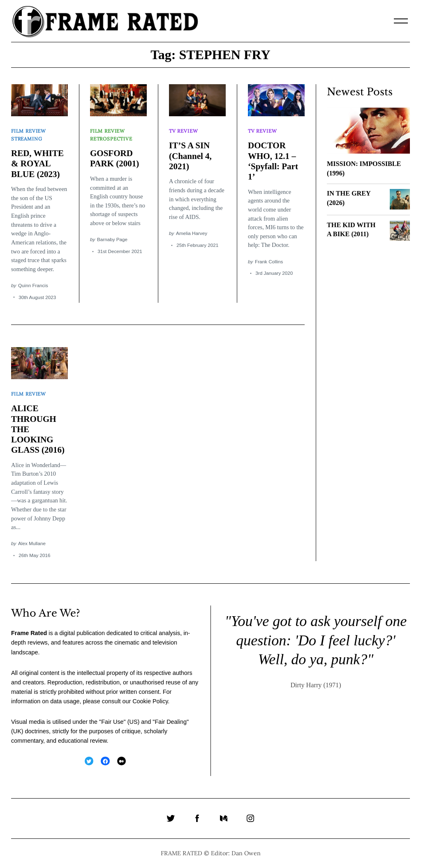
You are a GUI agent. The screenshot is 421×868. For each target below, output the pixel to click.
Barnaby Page (112, 239)
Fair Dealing (171, 722)
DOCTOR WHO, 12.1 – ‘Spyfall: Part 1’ (273, 161)
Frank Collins (269, 261)
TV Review (183, 131)
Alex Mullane (32, 543)
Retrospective (111, 139)
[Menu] (401, 21)
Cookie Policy (150, 701)
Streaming (27, 139)
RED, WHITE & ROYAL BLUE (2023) (37, 163)
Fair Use (112, 722)
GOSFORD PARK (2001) (115, 158)
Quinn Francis (33, 285)
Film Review (29, 131)
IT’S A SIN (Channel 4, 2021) (190, 156)
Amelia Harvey (192, 233)
